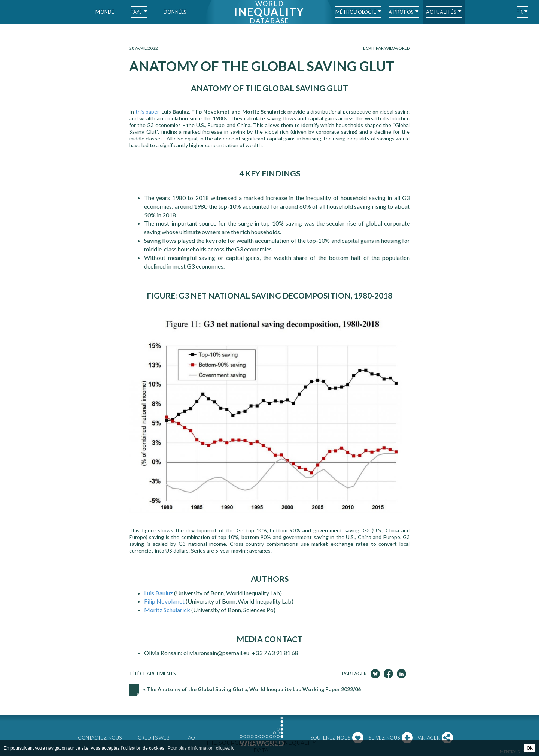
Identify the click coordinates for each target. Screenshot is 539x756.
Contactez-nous (100, 738)
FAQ (190, 738)
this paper (147, 111)
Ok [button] (530, 748)
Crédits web (154, 738)
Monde (105, 12)
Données (175, 12)
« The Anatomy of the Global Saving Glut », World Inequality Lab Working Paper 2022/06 (252, 689)
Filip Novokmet (165, 601)
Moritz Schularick (168, 610)
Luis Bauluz (159, 593)
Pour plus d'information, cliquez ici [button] (202, 748)
